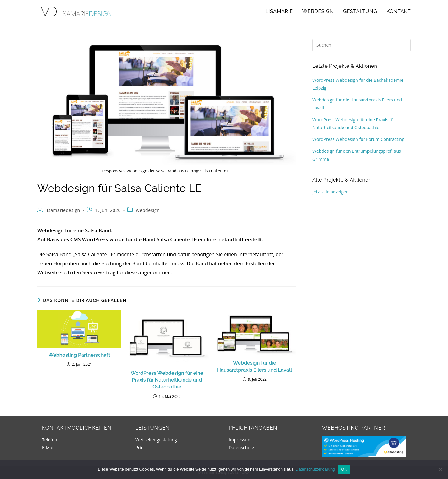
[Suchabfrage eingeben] (362, 45)
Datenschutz (241, 447)
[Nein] (440, 469)
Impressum (240, 440)
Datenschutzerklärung (315, 469)
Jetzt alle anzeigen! (331, 192)
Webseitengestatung (156, 440)
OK (344, 469)
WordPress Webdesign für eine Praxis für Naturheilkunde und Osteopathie (167, 380)
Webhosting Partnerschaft (79, 355)
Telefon (50, 440)
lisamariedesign (63, 210)
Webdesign (148, 210)
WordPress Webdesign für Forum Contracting (358, 139)
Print (140, 447)
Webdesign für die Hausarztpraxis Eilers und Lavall (255, 366)
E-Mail (48, 447)
